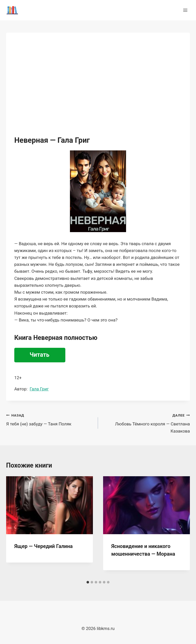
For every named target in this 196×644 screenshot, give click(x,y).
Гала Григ (39, 389)
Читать (39, 355)
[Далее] (181, 527)
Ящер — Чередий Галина (44, 546)
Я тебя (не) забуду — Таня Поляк (50, 419)
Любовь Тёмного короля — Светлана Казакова (146, 423)
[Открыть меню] (185, 10)
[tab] (88, 582)
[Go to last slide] (15, 527)
